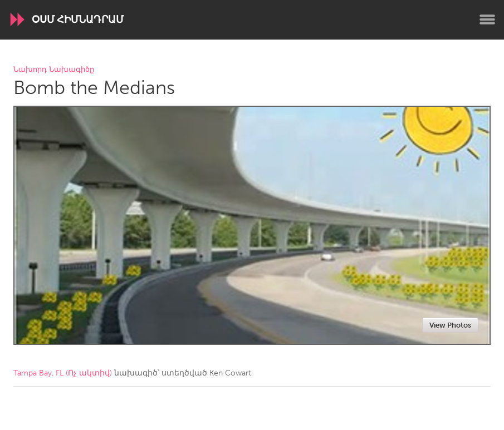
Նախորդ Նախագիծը (54, 70)
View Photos (450, 325)
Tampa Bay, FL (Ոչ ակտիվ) (63, 373)
